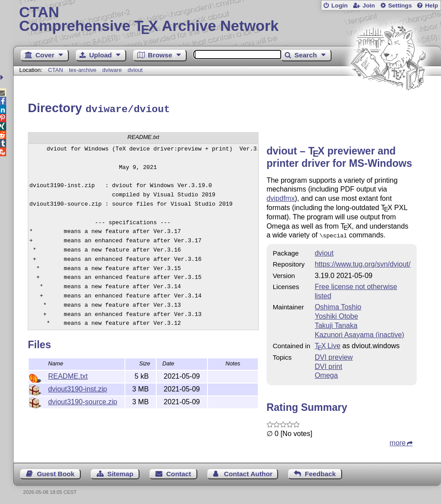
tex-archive (83, 70)
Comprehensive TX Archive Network (227, 20)
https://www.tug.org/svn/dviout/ (363, 262)
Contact (179, 472)
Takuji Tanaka (336, 323)
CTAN (56, 70)
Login (339, 6)
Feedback (320, 472)
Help (432, 6)
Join (369, 6)
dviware (112, 70)
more (398, 441)
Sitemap (120, 472)
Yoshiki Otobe (336, 314)
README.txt (68, 375)
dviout (135, 70)
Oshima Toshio (338, 305)
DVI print (328, 364)
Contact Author (248, 472)
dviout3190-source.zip (83, 401)
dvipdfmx (281, 197)
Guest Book (55, 472)
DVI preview (334, 355)
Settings (400, 6)
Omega (326, 373)
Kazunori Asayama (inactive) (360, 333)
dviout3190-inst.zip (77, 388)
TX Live (328, 344)
